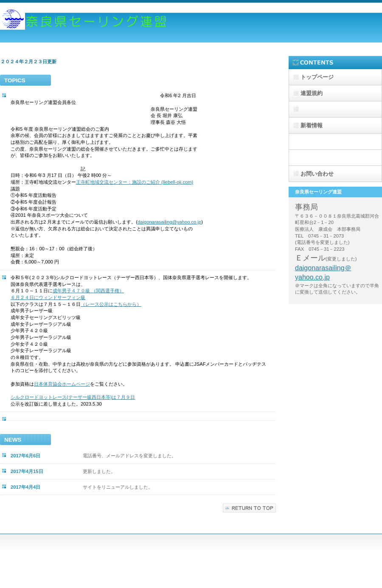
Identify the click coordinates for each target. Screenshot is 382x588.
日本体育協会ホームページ (62, 384)
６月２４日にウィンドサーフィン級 (48, 297)
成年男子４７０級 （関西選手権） (88, 291)
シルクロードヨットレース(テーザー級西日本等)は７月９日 (73, 397)
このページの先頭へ (249, 508)
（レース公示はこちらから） (111, 304)
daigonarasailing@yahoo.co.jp (169, 222)
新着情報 (312, 125)
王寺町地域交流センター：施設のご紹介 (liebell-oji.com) (135, 182)
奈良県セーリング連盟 (85, 24)
